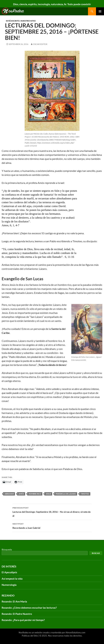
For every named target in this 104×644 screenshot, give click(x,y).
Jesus (48, 494)
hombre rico (35, 494)
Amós (21, 494)
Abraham (9, 494)
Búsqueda (7, 549)
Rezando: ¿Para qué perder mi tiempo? (23, 620)
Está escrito (13, 21)
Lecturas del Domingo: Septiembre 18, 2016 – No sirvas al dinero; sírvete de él (52, 512)
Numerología (9, 585)
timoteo (85, 494)
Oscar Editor (40, 44)
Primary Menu (100, 11)
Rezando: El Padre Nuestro (17, 614)
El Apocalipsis (9, 572)
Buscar (96, 553)
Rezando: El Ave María (14, 601)
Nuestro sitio (28, 21)
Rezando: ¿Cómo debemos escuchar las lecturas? (29, 608)
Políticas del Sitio (30, 636)
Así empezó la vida (12, 579)
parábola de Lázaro (66, 494)
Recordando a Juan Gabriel (52, 526)
